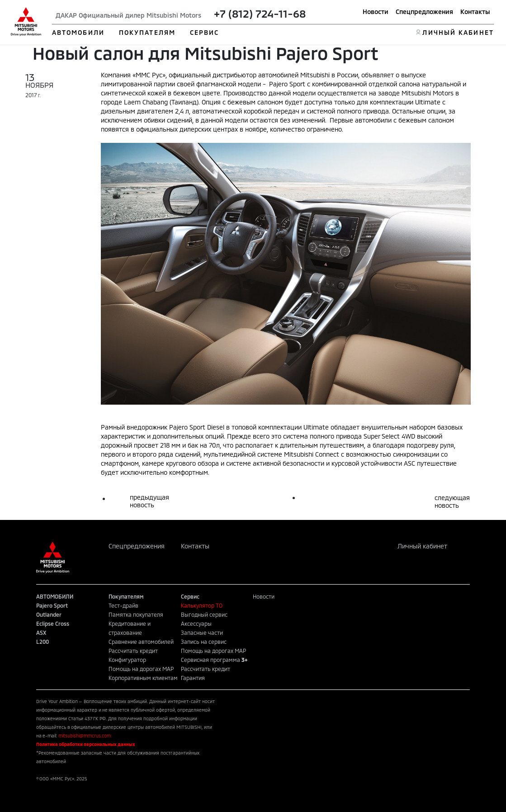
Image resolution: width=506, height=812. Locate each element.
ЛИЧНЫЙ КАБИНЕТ (458, 32)
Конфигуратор (127, 660)
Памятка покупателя (136, 614)
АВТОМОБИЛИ (78, 32)
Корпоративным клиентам (143, 678)
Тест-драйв (123, 605)
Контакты (475, 12)
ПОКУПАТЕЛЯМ (147, 32)
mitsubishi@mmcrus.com (85, 736)
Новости (376, 12)
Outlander (49, 614)
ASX (41, 633)
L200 (43, 642)
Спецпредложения (424, 12)
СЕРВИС (205, 32)
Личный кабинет (422, 546)
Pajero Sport (52, 605)
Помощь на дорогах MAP (141, 669)
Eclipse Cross (53, 623)
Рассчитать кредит (133, 651)
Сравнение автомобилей (141, 642)
